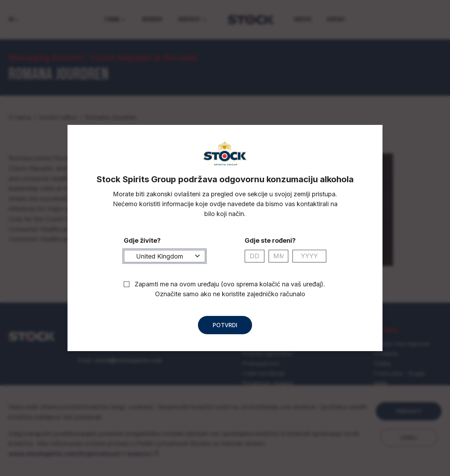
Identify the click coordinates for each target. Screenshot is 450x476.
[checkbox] (127, 284)
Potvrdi (225, 325)
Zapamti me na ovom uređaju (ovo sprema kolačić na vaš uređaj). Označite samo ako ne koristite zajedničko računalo (230, 289)
